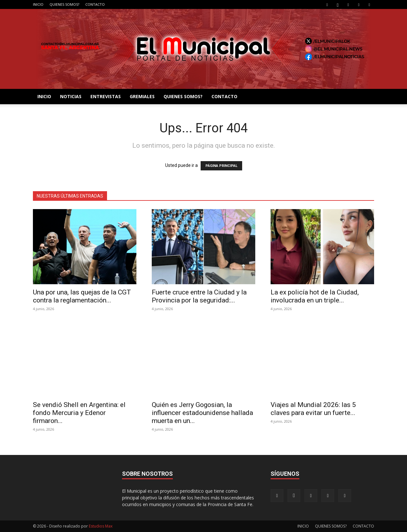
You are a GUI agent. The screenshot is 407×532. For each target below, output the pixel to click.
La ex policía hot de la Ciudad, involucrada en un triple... (315, 296)
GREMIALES (142, 96)
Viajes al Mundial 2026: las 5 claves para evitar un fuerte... (313, 409)
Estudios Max (101, 526)
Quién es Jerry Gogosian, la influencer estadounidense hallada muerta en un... (202, 413)
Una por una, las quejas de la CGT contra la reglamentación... (82, 296)
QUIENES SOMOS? (64, 4)
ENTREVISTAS (106, 96)
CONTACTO (95, 4)
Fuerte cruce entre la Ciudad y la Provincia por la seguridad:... (199, 296)
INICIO (38, 4)
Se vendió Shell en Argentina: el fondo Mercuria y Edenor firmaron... (79, 413)
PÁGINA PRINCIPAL (221, 166)
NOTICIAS (71, 96)
